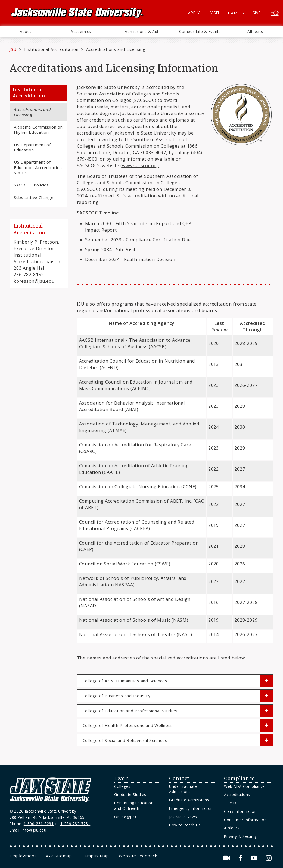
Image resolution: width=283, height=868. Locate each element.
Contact (179, 779)
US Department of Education (32, 147)
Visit (215, 13)
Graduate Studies (130, 794)
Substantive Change (34, 197)
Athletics (255, 31)
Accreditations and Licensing (32, 112)
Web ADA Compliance (244, 786)
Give (256, 13)
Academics (81, 31)
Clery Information (240, 811)
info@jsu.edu (34, 830)
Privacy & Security (240, 836)
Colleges (122, 786)
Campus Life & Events (200, 31)
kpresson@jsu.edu (34, 281)
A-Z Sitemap (59, 856)
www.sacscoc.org (141, 166)
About (25, 31)
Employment (23, 856)
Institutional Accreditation (51, 49)
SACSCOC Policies (31, 185)
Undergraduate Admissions (183, 789)
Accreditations (237, 794)
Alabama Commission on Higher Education (38, 130)
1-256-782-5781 (75, 824)
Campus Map (95, 856)
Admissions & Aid (141, 31)
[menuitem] (25, 32)
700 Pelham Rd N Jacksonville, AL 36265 (47, 817)
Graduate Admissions (189, 800)
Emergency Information (191, 808)
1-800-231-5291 (39, 824)
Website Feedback (138, 856)
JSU (13, 49)
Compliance (239, 779)
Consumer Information (245, 820)
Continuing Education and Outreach (134, 806)
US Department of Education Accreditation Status (38, 167)
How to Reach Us (185, 825)
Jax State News (183, 817)
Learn (122, 779)
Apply (194, 13)
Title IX (230, 803)
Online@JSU (125, 817)
